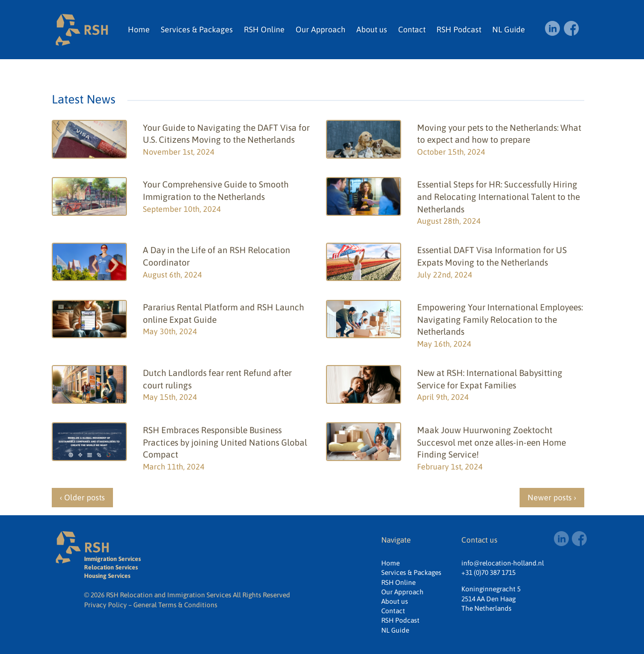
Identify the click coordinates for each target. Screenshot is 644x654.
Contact (412, 29)
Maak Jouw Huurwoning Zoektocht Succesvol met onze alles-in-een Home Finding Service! (491, 442)
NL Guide (509, 29)
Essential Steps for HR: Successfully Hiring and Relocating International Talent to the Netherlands (498, 197)
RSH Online (264, 29)
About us (372, 29)
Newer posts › (552, 497)
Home (139, 29)
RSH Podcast (459, 29)
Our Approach (321, 29)
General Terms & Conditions (175, 605)
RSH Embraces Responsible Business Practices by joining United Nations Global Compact (225, 442)
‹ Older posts (82, 497)
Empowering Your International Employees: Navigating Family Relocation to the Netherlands (500, 320)
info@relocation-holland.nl (503, 563)
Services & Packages (197, 29)
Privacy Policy (106, 605)
